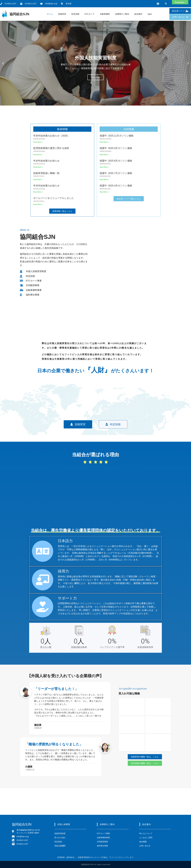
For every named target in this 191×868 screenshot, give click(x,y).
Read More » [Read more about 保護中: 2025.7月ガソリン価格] (104, 180)
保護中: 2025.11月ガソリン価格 (117, 136)
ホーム (50, 14)
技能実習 (62, 14)
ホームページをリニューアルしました (54, 198)
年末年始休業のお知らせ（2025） (51, 136)
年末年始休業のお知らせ (46, 161)
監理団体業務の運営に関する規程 (51, 148)
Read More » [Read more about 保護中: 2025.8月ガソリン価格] (104, 167)
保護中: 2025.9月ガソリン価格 (116, 148)
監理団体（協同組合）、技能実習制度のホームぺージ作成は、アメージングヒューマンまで (95, 857)
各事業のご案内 (122, 14)
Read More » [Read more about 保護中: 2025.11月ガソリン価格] (104, 142)
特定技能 (75, 14)
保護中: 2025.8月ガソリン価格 (116, 161)
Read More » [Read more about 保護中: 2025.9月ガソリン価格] (104, 155)
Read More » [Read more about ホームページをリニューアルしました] (38, 204)
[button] (166, 4)
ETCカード (90, 14)
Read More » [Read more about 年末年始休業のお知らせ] (38, 167)
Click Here (95, 77)
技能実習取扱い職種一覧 (46, 173)
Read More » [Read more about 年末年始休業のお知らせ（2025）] (38, 142)
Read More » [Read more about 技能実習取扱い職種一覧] (38, 180)
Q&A (150, 14)
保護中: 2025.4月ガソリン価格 (116, 186)
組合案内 (138, 14)
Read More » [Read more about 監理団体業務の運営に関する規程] (38, 155)
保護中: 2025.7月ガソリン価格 (116, 173)
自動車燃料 (105, 14)
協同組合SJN (19, 14)
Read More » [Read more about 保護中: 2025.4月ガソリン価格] (104, 192)
